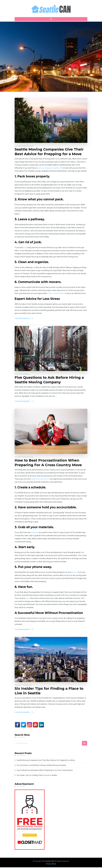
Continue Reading (22, 319)
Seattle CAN (50, 862)
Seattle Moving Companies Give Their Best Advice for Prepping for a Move (50, 152)
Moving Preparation (24, 146)
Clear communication (56, 294)
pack (28, 599)
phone (74, 573)
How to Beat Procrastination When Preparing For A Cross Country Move (49, 463)
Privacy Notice (51, 865)
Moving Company (22, 374)
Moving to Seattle (23, 686)
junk (25, 248)
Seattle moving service (40, 479)
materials (35, 533)
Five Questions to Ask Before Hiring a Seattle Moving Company (50, 380)
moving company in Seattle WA (50, 168)
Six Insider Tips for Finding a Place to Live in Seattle (49, 691)
